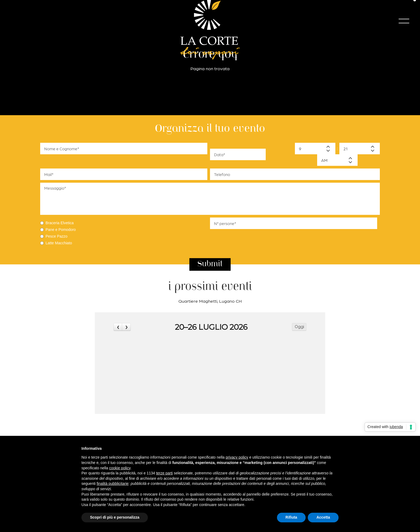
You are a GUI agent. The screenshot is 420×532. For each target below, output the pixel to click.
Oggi (299, 327)
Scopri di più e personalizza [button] (115, 517)
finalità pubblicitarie (113, 484)
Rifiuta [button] (291, 517)
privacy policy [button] (237, 457)
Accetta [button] (323, 517)
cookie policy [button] (120, 468)
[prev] (118, 327)
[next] (126, 327)
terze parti (164, 473)
